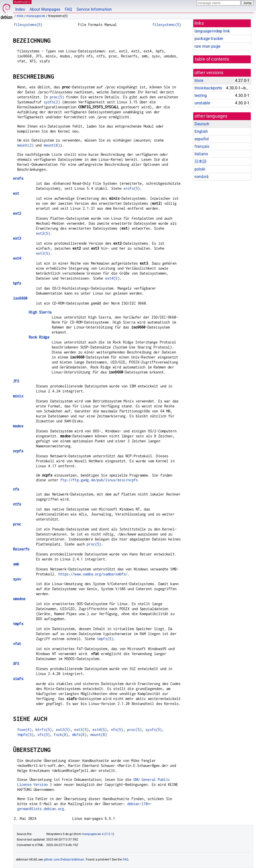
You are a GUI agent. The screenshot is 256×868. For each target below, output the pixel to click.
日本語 (200, 161)
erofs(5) (132, 188)
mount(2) (25, 145)
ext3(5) (43, 253)
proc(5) (57, 97)
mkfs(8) (79, 735)
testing (201, 95)
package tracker (209, 39)
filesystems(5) (28, 25)
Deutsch (202, 124)
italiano (201, 154)
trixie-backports (208, 88)
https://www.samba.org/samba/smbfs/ (93, 574)
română (201, 177)
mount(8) (52, 145)
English (201, 131)
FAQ (68, 9)
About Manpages (45, 9)
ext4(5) (112, 278)
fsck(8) (61, 735)
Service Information (94, 9)
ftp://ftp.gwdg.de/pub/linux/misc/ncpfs (99, 480)
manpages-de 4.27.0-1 (97, 834)
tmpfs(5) (105, 639)
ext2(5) (43, 233)
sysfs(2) (52, 102)
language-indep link (212, 31)
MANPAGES (22, 2)
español (202, 139)
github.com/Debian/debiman (64, 860)
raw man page (207, 46)
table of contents (212, 59)
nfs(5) (117, 730)
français (202, 146)
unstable (202, 103)
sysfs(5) (154, 730)
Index (20, 9)
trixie (20, 16)
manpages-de (36, 16)
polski (200, 169)
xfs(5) (44, 735)
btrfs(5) (44, 730)
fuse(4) (24, 730)
